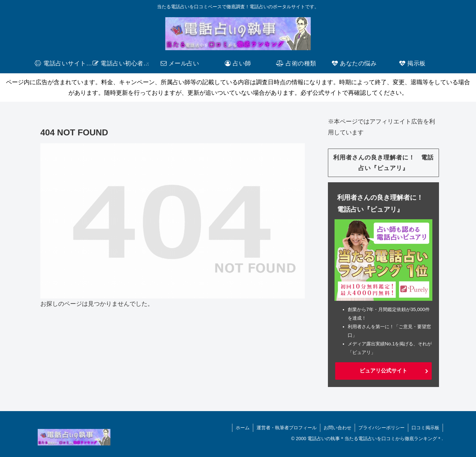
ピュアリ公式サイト (383, 371)
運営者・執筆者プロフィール (287, 428)
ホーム (243, 428)
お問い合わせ (337, 428)
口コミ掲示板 (425, 428)
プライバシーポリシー (381, 428)
